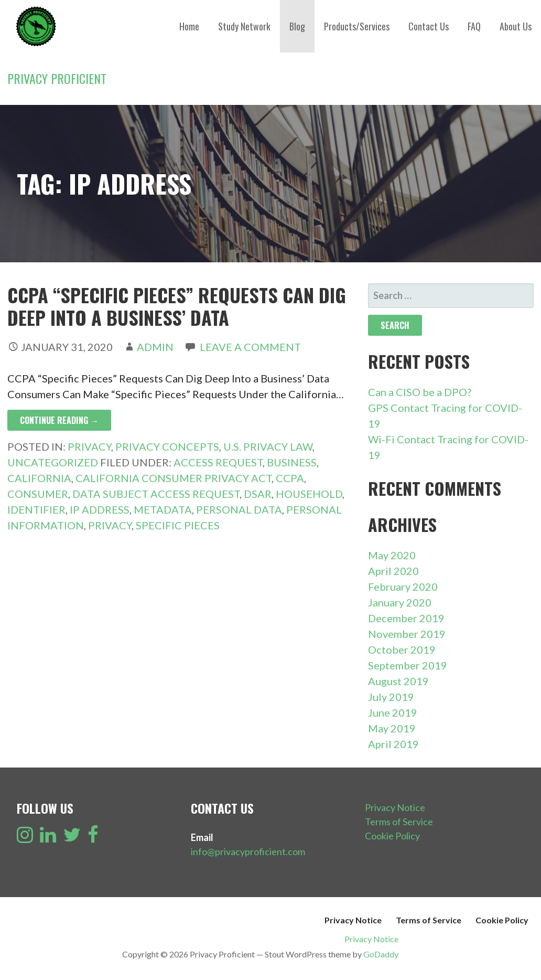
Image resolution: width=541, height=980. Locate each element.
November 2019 (407, 634)
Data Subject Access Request (156, 494)
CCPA (290, 478)
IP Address (100, 509)
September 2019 (408, 665)
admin (155, 347)
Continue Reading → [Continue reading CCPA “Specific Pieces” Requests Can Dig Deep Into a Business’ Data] (59, 420)
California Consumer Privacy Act (174, 478)
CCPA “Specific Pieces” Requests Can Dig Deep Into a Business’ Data (177, 306)
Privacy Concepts (167, 446)
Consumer (38, 494)
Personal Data (239, 509)
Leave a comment (250, 347)
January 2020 (400, 602)
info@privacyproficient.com (248, 851)
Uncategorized (53, 462)
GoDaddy (381, 954)
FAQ (474, 26)
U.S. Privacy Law (268, 446)
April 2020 (393, 571)
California (39, 478)
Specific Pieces (178, 525)
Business (292, 462)
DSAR (258, 494)
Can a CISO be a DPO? (420, 392)
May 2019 (392, 728)
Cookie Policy (392, 836)
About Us (516, 26)
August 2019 (398, 681)
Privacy (89, 446)
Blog (297, 26)
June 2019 (393, 712)
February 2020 (403, 587)
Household (309, 494)
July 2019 (391, 697)
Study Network (244, 26)
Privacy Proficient (57, 78)
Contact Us (429, 26)
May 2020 (392, 555)
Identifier (36, 509)
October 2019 (402, 649)
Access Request (218, 462)
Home (189, 26)
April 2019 (393, 744)
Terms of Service (399, 822)
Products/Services (357, 26)
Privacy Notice (395, 807)
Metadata (163, 509)
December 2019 (406, 618)
